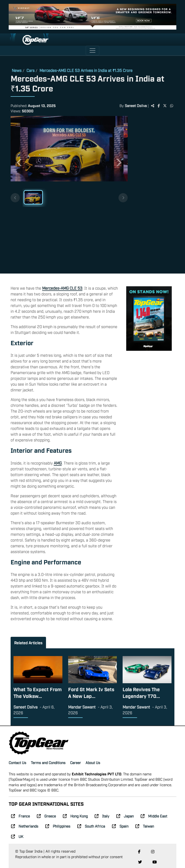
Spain (120, 826)
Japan (125, 816)
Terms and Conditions (48, 762)
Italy (102, 816)
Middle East (154, 816)
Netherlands (25, 826)
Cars (30, 70)
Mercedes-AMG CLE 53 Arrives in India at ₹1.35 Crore (86, 70)
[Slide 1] (33, 197)
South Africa (91, 826)
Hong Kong (75, 816)
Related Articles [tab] (28, 643)
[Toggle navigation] (92, 51)
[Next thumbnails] (123, 198)
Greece (46, 816)
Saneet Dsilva (136, 105)
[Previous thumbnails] (15, 198)
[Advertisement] (151, 195)
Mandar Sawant (82, 707)
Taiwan (145, 826)
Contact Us (17, 762)
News (17, 70)
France (20, 816)
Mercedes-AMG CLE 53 (62, 288)
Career (76, 762)
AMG (58, 463)
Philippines (58, 826)
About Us (93, 762)
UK (17, 836)
